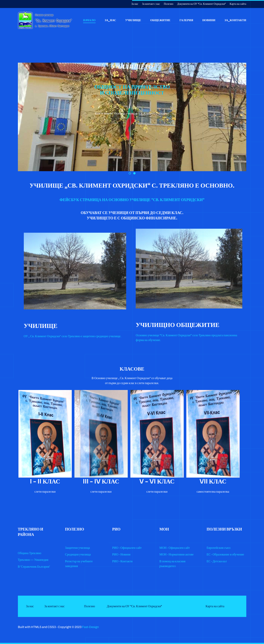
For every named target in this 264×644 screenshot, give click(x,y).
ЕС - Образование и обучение (225, 554)
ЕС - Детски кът (217, 561)
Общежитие (160, 20)
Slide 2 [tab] (131, 174)
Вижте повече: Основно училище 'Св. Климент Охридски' (132, 113)
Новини (209, 20)
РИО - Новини (121, 554)
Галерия (186, 20)
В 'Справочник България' (34, 567)
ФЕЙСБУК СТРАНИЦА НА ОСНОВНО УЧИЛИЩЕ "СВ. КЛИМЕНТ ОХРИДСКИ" (132, 200)
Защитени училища (78, 548)
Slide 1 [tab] (135, 174)
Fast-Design (90, 627)
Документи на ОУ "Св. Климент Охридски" (202, 4)
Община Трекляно (30, 553)
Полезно (168, 4)
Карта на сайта (238, 4)
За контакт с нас (151, 4)
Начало (89, 20)
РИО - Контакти (122, 561)
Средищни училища (78, 554)
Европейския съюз (219, 548)
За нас (135, 4)
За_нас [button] (110, 20)
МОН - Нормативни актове (177, 554)
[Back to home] (45, 20)
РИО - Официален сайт (127, 548)
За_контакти (235, 20)
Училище (133, 20)
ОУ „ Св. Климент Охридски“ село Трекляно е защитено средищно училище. (73, 336)
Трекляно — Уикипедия (33, 560)
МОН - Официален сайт (175, 548)
